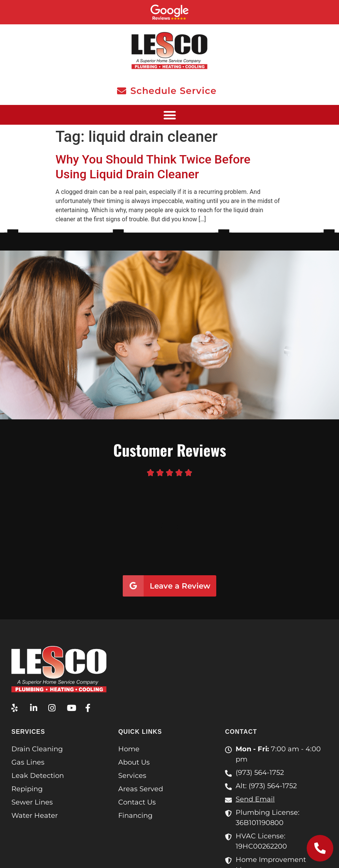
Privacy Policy (169, 852)
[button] (169, 115)
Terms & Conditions (293, 843)
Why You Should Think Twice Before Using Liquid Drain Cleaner (153, 167)
